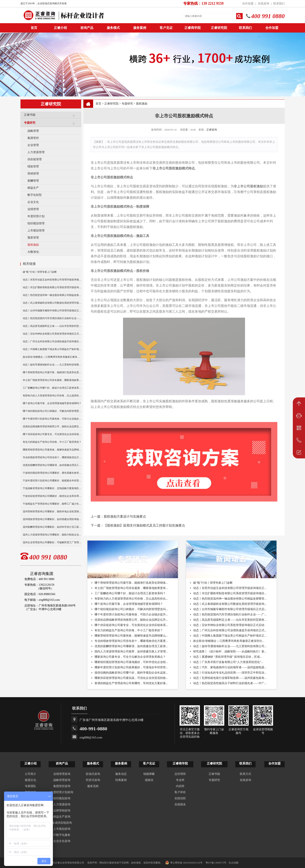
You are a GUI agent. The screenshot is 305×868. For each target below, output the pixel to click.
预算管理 (33, 238)
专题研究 (52, 124)
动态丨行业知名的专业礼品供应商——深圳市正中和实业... (230, 673)
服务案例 (140, 28)
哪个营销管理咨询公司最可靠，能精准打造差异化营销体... (131, 583)
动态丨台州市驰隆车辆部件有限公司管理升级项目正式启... (230, 609)
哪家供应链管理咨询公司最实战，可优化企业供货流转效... (131, 678)
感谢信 (149, 780)
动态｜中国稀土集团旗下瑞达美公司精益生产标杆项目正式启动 (52, 349)
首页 (98, 104)
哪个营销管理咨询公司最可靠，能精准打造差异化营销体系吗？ (52, 372)
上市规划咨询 (62, 829)
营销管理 (33, 174)
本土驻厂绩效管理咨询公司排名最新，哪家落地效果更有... (131, 588)
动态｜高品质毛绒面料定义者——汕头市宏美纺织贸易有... (230, 620)
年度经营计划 (36, 216)
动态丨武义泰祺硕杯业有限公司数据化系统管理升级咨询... (230, 604)
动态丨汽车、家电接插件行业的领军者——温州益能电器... (230, 667)
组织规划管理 (36, 223)
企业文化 (33, 202)
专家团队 (30, 786)
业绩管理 (33, 209)
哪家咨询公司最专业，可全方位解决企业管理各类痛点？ (130, 657)
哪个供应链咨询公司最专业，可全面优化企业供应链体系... (131, 625)
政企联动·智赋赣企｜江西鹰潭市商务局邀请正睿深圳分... (229, 641)
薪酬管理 (33, 181)
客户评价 (180, 792)
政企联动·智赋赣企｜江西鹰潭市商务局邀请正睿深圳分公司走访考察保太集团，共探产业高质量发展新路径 (52, 357)
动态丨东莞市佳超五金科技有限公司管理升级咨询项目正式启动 (52, 280)
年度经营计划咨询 (62, 792)
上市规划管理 (36, 231)
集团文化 (30, 780)
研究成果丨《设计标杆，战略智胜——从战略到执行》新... (230, 652)
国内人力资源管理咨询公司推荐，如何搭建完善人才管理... (131, 652)
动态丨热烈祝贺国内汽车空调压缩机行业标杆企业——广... (230, 614)
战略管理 (33, 131)
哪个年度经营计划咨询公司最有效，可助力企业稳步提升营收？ (52, 419)
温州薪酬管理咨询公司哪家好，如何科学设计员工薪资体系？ (52, 527)
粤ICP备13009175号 (216, 863)
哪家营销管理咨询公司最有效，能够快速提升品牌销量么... (131, 636)
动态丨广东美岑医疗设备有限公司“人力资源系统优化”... (228, 662)
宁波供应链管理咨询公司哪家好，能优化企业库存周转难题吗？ (52, 496)
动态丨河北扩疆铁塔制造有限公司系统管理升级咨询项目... (230, 593)
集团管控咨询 (62, 786)
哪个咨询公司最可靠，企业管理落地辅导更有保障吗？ (52, 403)
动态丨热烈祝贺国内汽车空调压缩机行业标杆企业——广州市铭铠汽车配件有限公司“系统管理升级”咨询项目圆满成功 (52, 318)
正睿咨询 (212, 130)
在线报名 (180, 804)
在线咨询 (264, 4)
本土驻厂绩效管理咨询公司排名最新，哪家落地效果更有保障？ (52, 380)
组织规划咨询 (62, 798)
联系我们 (279, 4)
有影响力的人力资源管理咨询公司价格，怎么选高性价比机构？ (52, 396)
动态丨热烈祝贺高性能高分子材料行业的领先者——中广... (230, 683)
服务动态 (121, 774)
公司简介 (30, 774)
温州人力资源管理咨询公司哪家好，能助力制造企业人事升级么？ (52, 535)
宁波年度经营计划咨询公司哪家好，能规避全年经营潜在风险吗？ (52, 481)
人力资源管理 (36, 152)
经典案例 (121, 780)
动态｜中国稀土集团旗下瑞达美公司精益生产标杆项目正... (230, 636)
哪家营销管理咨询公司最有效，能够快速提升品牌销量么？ (52, 450)
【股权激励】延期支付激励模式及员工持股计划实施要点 (144, 525)
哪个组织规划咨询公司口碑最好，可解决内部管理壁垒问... (131, 609)
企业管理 (33, 145)
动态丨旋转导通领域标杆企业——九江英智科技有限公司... (230, 646)
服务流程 (93, 786)
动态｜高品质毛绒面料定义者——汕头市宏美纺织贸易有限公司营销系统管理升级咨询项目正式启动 (52, 326)
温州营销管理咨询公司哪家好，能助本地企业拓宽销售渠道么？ (52, 511)
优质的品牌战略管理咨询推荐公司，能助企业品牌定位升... (131, 620)
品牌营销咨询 (62, 811)
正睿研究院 (219, 28)
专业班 (180, 780)
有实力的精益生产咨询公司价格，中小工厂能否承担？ (52, 442)
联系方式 (245, 774)
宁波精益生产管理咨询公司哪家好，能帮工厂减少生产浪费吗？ (52, 504)
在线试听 (180, 798)
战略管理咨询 (62, 780)
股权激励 (33, 245)
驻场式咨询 (93, 774)
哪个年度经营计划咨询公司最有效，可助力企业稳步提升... (131, 614)
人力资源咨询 (62, 804)
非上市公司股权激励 (248, 186)
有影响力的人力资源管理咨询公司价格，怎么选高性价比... (131, 599)
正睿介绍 (30, 763)
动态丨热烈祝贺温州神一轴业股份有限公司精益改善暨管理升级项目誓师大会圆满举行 (52, 295)
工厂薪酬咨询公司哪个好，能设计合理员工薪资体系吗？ (52, 388)
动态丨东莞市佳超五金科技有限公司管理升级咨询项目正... (230, 588)
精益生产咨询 (62, 817)
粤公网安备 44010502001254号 (184, 863)
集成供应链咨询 (62, 823)
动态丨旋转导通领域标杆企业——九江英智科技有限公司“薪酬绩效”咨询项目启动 (52, 365)
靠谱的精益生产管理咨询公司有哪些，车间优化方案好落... (131, 683)
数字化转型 (35, 195)
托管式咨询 (93, 780)
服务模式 (113, 28)
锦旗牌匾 (149, 774)
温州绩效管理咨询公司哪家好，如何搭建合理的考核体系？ (52, 519)
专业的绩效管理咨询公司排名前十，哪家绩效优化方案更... (131, 641)
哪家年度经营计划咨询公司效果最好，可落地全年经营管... (131, 667)
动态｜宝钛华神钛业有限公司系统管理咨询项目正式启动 (52, 334)
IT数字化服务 (62, 835)
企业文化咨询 (62, 841)
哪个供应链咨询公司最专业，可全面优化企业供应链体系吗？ (52, 434)
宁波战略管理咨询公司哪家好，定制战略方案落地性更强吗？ (52, 488)
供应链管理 (35, 159)
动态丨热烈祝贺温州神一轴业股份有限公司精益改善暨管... (230, 599)
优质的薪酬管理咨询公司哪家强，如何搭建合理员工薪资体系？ (52, 465)
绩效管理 (33, 166)
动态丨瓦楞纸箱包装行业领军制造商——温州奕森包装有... (230, 678)
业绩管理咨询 (62, 774)
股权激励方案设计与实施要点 (125, 516)
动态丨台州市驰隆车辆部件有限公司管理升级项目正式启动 (52, 311)
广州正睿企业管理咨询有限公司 (67, 863)
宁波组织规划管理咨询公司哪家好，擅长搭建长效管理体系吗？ (52, 473)
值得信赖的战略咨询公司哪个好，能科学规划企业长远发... (131, 673)
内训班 (180, 786)
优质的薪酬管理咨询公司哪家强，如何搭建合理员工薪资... (131, 646)
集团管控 (33, 138)
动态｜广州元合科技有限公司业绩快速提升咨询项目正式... (230, 630)
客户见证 (166, 28)
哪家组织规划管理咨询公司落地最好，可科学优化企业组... (131, 662)
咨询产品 (87, 28)
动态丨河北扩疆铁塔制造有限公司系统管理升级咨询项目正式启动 (52, 287)
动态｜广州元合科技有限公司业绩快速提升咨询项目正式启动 (52, 341)
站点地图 (234, 863)
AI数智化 (33, 252)
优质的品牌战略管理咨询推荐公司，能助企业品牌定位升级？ (52, 426)
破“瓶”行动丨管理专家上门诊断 (40, 272)
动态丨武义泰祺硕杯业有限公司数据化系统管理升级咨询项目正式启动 (52, 303)
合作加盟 (248, 4)
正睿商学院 (193, 28)
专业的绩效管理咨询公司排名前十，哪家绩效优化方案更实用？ (52, 457)
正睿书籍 (52, 116)
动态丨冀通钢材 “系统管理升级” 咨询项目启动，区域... (228, 657)
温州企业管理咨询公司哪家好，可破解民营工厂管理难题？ (52, 542)
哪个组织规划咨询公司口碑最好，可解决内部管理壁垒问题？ (52, 411)
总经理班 (180, 774)
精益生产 (33, 188)
